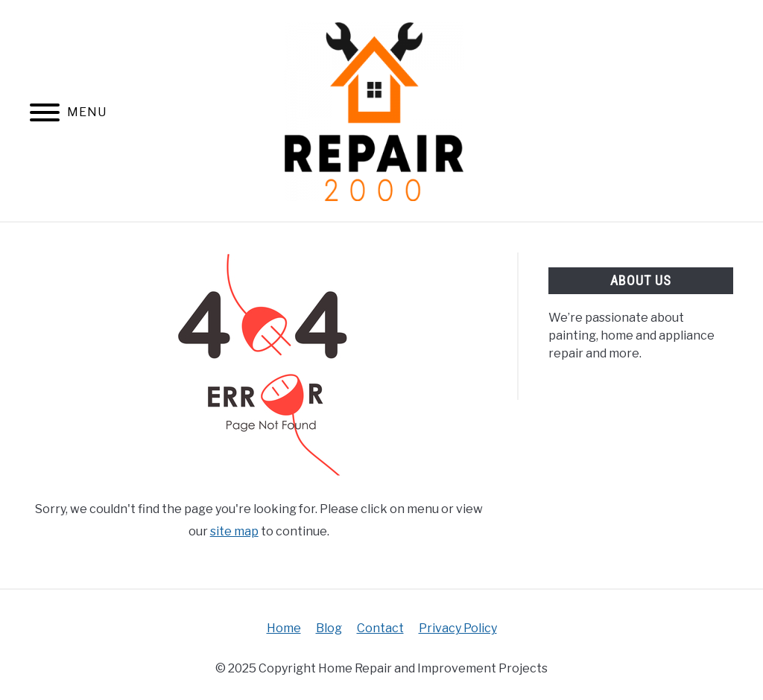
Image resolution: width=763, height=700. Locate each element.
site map (234, 531)
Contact (380, 628)
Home (284, 628)
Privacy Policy (458, 628)
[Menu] (45, 115)
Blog (329, 628)
